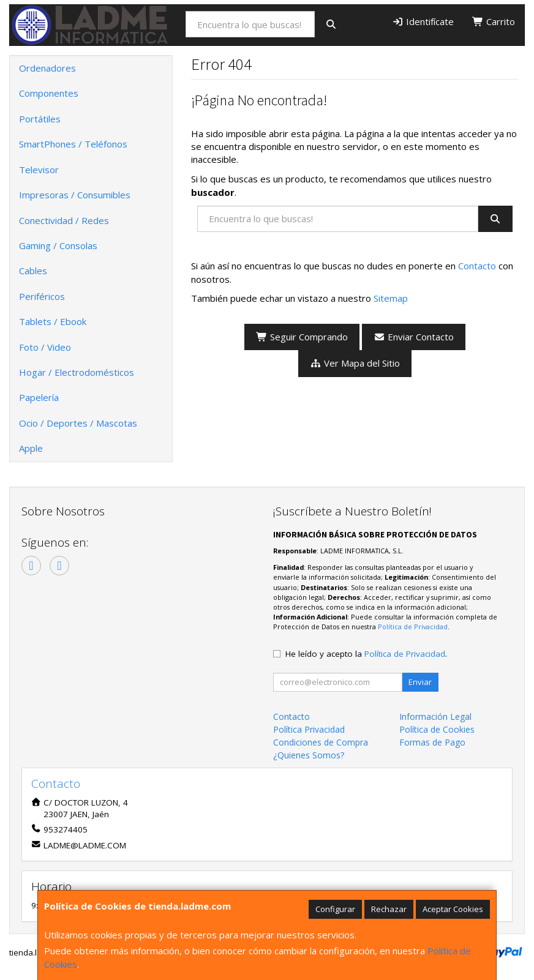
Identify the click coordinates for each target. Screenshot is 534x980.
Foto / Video (45, 347)
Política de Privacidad (413, 627)
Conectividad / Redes (64, 220)
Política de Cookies (437, 729)
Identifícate (423, 21)
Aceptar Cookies (453, 909)
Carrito (494, 21)
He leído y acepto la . (366, 654)
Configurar (335, 909)
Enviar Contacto (414, 337)
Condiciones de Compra (321, 742)
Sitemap (391, 298)
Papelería (39, 397)
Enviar (420, 682)
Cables (33, 271)
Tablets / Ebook (53, 321)
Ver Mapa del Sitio (355, 363)
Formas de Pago (432, 742)
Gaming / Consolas (58, 245)
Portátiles (40, 119)
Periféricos (42, 296)
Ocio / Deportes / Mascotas (78, 423)
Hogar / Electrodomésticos (77, 372)
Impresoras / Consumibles (75, 195)
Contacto (477, 266)
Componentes (49, 93)
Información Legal (435, 716)
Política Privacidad (309, 729)
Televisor (39, 170)
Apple (31, 448)
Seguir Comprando (302, 337)
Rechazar (389, 909)
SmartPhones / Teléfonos (73, 144)
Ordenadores (47, 68)
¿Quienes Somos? (309, 755)
